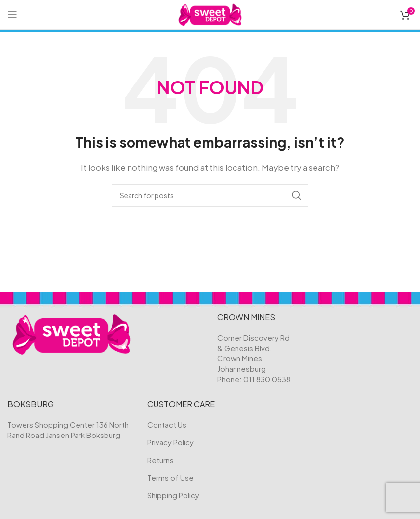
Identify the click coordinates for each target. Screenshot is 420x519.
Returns (160, 460)
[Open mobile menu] (12, 15)
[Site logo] (210, 14)
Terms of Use (171, 478)
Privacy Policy (171, 442)
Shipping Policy (173, 495)
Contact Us (167, 424)
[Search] (210, 195)
